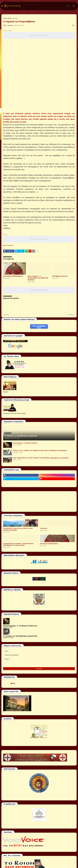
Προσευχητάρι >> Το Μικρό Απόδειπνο (25, 443)
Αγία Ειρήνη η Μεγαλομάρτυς (13, 276)
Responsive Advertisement (39, 35)
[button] (2, 6)
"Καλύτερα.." (44, 528)
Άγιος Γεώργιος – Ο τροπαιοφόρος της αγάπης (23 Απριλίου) (38, 278)
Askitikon (7, 228)
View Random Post (39, 326)
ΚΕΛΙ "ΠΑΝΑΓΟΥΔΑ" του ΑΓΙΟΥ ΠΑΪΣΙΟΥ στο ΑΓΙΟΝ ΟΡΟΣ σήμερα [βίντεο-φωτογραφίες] (41, 458)
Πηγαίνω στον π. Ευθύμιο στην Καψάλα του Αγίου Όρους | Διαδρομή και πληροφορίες (40, 450)
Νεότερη (6, 315)
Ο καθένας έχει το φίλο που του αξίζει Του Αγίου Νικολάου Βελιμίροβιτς (18, 529)
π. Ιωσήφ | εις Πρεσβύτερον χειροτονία (21, 436)
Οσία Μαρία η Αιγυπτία (60, 276)
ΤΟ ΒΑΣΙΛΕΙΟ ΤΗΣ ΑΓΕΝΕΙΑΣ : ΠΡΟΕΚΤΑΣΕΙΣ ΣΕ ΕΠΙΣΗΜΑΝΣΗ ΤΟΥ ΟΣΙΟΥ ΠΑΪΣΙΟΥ (18, 544)
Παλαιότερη (71, 315)
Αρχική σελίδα (7, 18)
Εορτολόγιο (15, 18)
